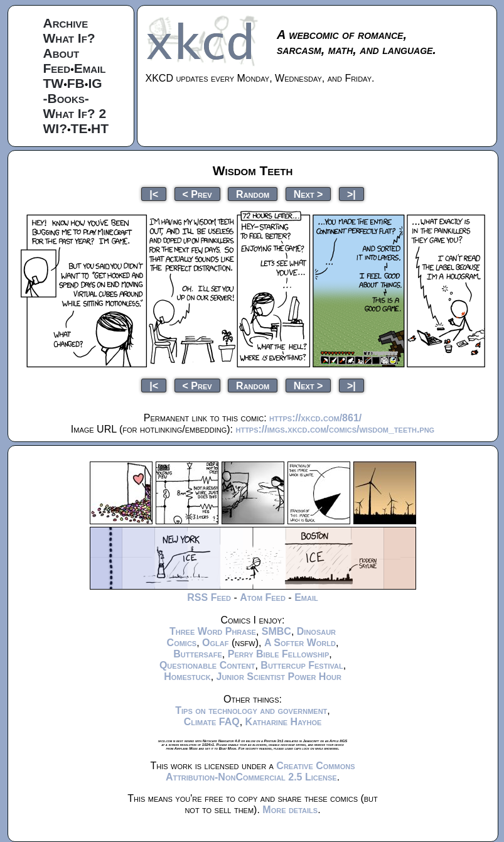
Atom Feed (263, 597)
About (62, 53)
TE (79, 128)
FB (76, 83)
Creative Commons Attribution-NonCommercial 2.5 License (260, 771)
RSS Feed (209, 597)
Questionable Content (207, 665)
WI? (55, 128)
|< (154, 194)
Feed (57, 68)
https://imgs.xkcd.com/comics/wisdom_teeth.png (335, 429)
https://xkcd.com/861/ (315, 418)
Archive (66, 23)
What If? (69, 38)
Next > (308, 194)
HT (100, 128)
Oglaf (215, 643)
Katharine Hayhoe (284, 722)
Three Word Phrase (213, 631)
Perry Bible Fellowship (279, 654)
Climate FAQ (212, 722)
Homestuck (187, 677)
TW (54, 83)
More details (290, 810)
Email (90, 68)
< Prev (197, 194)
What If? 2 (75, 113)
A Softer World (300, 643)
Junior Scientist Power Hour (279, 677)
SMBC (276, 631)
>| (351, 194)
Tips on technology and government (251, 710)
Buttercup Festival (302, 665)
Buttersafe (198, 654)
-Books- (66, 98)
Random (253, 194)
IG (95, 83)
